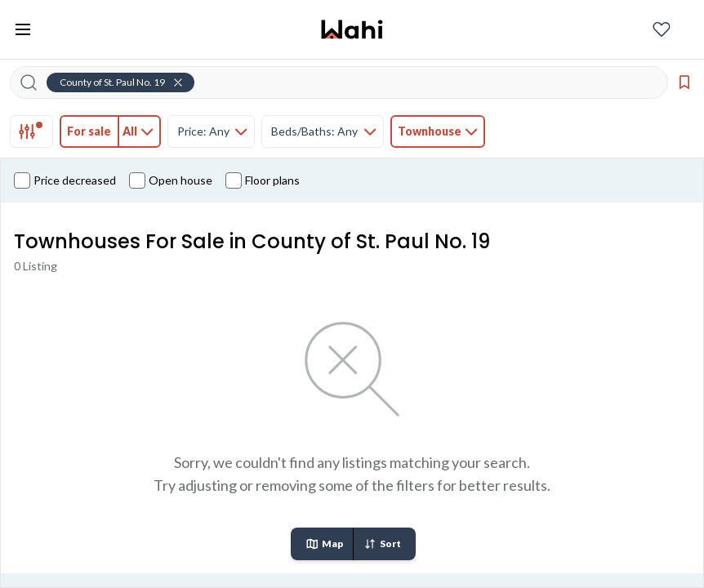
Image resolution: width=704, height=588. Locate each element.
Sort (382, 544)
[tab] (31, 131)
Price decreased (65, 180)
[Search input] (349, 82)
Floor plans (263, 180)
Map (324, 544)
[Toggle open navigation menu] (23, 29)
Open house (171, 180)
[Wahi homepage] (352, 29)
